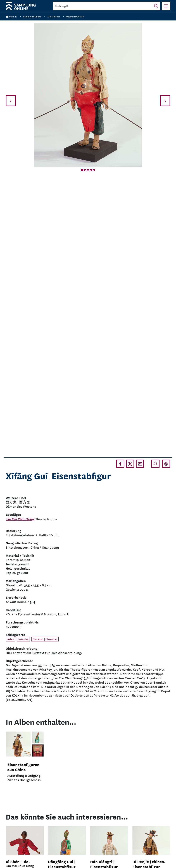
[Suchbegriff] (102, 6)
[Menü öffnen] (166, 6)
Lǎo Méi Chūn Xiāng (20, 519)
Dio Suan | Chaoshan (45, 639)
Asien (11, 639)
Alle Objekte (54, 16)
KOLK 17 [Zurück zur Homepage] (11, 16)
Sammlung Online (32, 16)
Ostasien (23, 639)
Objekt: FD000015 (75, 16)
